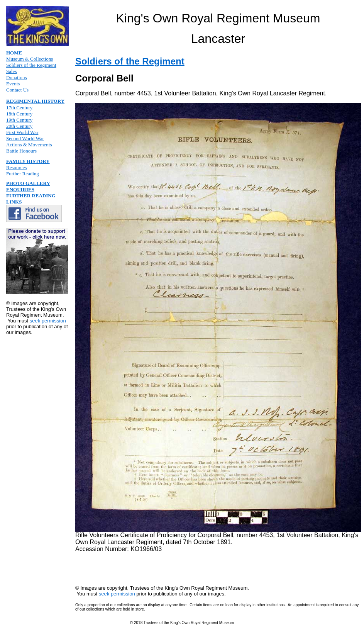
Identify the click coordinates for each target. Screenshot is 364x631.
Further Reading (23, 174)
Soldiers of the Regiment (31, 65)
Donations (16, 77)
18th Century (19, 114)
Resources (16, 167)
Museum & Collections (30, 59)
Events (13, 84)
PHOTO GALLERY (28, 183)
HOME (14, 53)
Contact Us (17, 90)
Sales (11, 71)
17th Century (19, 108)
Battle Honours (21, 151)
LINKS (14, 202)
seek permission (48, 321)
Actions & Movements (29, 145)
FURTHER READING (31, 196)
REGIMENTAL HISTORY (35, 101)
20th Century (19, 126)
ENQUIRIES (20, 189)
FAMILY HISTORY (28, 161)
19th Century (19, 120)
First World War (22, 132)
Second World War (25, 138)
